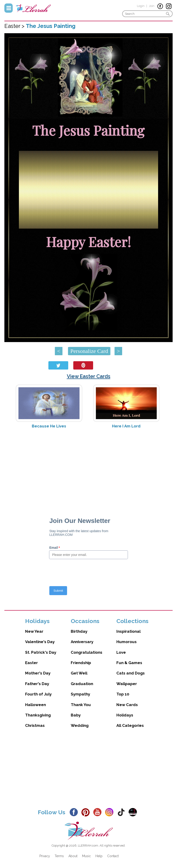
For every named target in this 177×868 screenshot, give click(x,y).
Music (86, 856)
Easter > (15, 26)
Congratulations (87, 652)
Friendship (81, 663)
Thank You (81, 705)
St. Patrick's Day (41, 652)
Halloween (35, 705)
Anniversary (82, 642)
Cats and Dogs (131, 673)
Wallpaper (127, 684)
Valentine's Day (40, 642)
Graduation (82, 684)
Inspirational (128, 631)
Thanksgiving (38, 715)
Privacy (45, 856)
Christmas (35, 725)
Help (99, 856)
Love (121, 652)
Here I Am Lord (126, 426)
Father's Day (37, 684)
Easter (31, 663)
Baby (76, 715)
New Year (34, 631)
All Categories (130, 725)
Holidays (125, 715)
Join (152, 6)
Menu (9, 8)
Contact (113, 856)
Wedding (80, 725)
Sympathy (80, 694)
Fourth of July (38, 694)
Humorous (127, 642)
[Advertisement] (88, 469)
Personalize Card (89, 351)
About (73, 856)
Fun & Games (129, 663)
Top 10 (123, 694)
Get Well (79, 673)
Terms (59, 856)
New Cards (127, 705)
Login (141, 6)
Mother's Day (38, 673)
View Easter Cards (89, 376)
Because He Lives (49, 426)
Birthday (79, 631)
